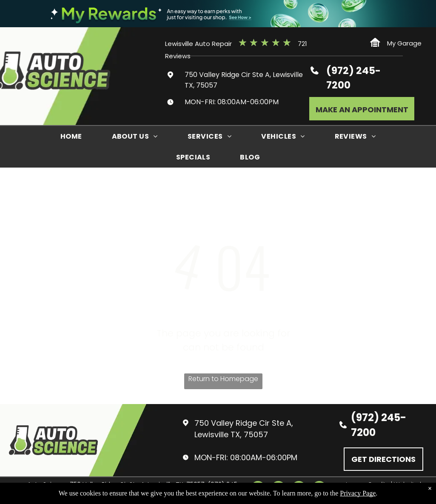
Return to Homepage (223, 379)
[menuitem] (71, 136)
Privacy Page (358, 493)
